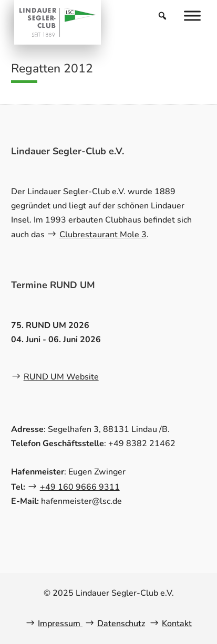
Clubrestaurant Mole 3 (103, 235)
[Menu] (192, 15)
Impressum (60, 624)
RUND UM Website (61, 377)
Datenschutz (121, 624)
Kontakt (177, 624)
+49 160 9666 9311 (80, 487)
